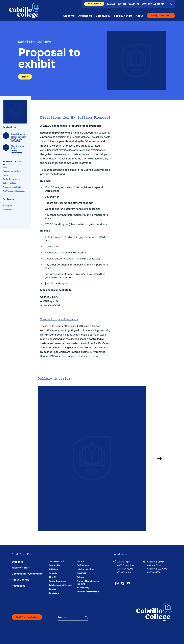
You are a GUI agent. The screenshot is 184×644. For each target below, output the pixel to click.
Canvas (111, 4)
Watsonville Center (153, 4)
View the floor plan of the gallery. (59, 319)
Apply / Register (161, 16)
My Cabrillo (94, 4)
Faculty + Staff (123, 16)
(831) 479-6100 (124, 572)
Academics (85, 16)
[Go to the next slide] (159, 458)
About (139, 16)
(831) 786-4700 (154, 572)
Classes (122, 4)
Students (69, 16)
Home (25, 77)
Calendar (134, 4)
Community (103, 16)
